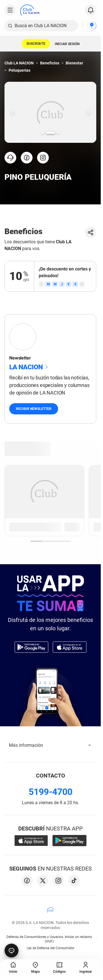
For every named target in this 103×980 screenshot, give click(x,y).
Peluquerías (20, 70)
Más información (50, 745)
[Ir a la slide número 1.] (43, 133)
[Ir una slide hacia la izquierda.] (12, 112)
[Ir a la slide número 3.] (58, 133)
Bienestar (74, 63)
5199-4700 (51, 792)
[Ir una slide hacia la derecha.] (88, 112)
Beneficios (50, 63)
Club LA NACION (19, 63)
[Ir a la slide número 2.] (51, 133)
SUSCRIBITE (36, 44)
